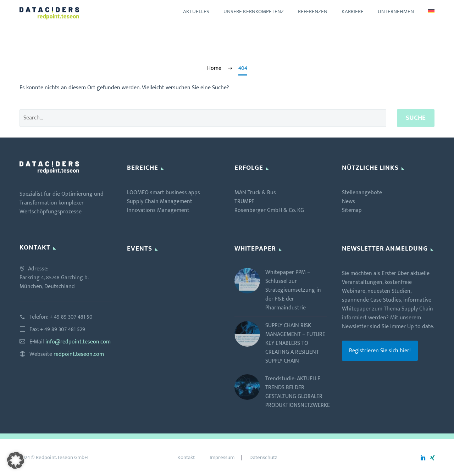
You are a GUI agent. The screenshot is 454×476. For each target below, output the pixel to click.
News (348, 201)
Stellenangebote (362, 193)
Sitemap (352, 210)
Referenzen (313, 12)
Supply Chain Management (160, 201)
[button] (16, 460)
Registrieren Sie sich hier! (380, 351)
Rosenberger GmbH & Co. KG (269, 210)
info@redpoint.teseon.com (78, 342)
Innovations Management (158, 210)
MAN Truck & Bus (255, 193)
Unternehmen (396, 12)
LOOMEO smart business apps (164, 193)
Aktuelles (196, 12)
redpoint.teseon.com (79, 354)
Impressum (222, 458)
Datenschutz (263, 458)
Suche (416, 118)
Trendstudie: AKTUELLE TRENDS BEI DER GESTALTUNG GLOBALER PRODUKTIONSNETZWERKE (298, 392)
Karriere (353, 12)
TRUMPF (244, 201)
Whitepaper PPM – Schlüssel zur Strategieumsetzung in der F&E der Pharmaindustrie (293, 290)
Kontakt (186, 458)
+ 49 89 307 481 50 (71, 317)
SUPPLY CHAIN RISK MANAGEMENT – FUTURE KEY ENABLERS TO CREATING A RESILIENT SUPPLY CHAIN (295, 343)
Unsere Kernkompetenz (254, 12)
